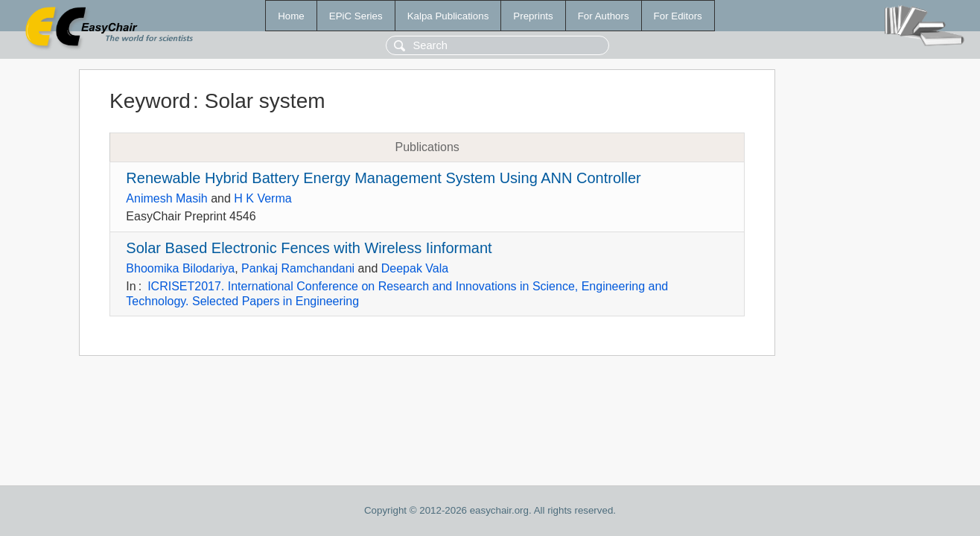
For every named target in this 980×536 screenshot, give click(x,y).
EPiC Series (356, 16)
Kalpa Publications (448, 16)
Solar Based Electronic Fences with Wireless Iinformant (309, 248)
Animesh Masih (166, 198)
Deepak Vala (415, 268)
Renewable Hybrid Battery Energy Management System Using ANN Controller (383, 178)
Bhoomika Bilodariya (180, 268)
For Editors (678, 16)
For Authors (604, 16)
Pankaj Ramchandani (298, 268)
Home (291, 16)
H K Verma (262, 198)
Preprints (533, 16)
